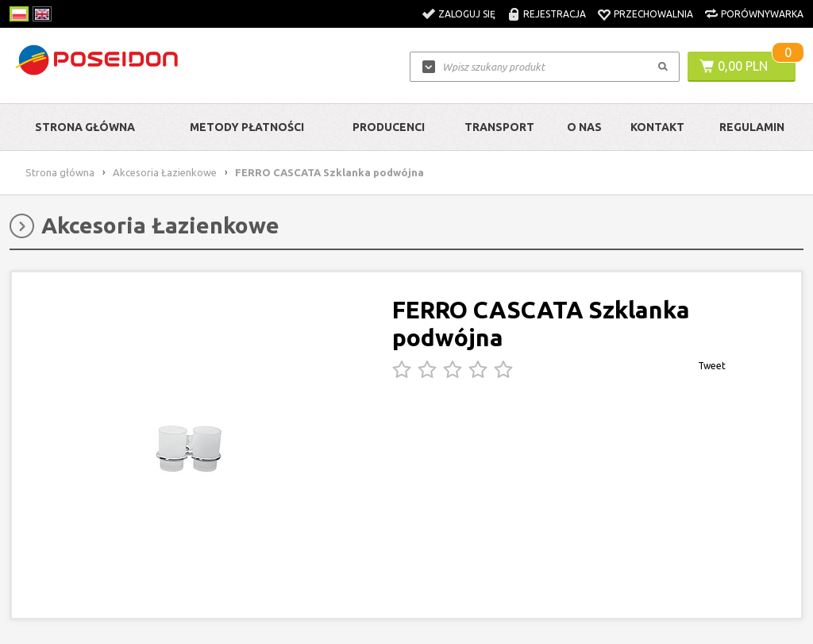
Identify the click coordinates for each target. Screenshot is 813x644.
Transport (499, 127)
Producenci (389, 127)
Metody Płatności (247, 127)
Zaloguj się (467, 14)
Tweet (712, 366)
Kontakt (657, 127)
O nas (584, 127)
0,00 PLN (743, 66)
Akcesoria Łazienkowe (165, 172)
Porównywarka (762, 14)
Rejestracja (555, 14)
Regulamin (752, 127)
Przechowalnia (653, 14)
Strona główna (85, 127)
